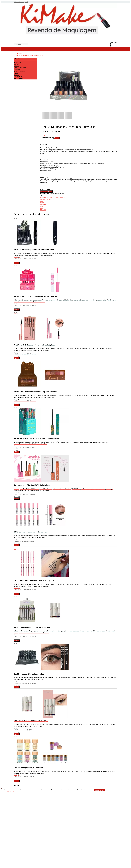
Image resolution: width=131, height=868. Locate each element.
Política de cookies (9, 792)
